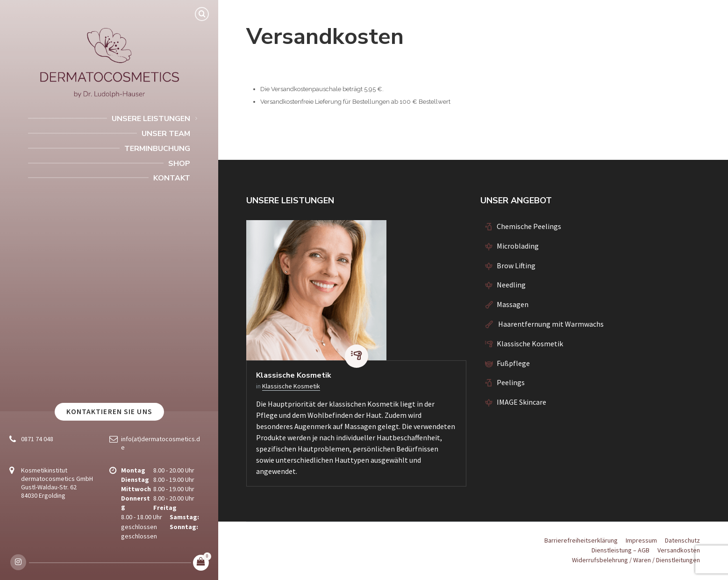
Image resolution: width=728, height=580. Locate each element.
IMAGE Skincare (521, 402)
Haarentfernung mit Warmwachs (550, 324)
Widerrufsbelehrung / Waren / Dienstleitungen (636, 560)
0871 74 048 (37, 439)
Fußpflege (513, 363)
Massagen (513, 304)
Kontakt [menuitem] (172, 178)
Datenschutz (682, 540)
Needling (511, 285)
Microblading (518, 246)
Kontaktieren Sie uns (109, 412)
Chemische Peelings (529, 226)
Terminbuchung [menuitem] (157, 149)
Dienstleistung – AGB (621, 550)
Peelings (511, 382)
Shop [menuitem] (179, 164)
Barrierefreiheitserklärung (581, 540)
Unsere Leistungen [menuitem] (151, 119)
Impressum (641, 540)
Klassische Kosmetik (294, 375)
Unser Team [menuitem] (166, 134)
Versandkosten (679, 550)
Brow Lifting (516, 265)
